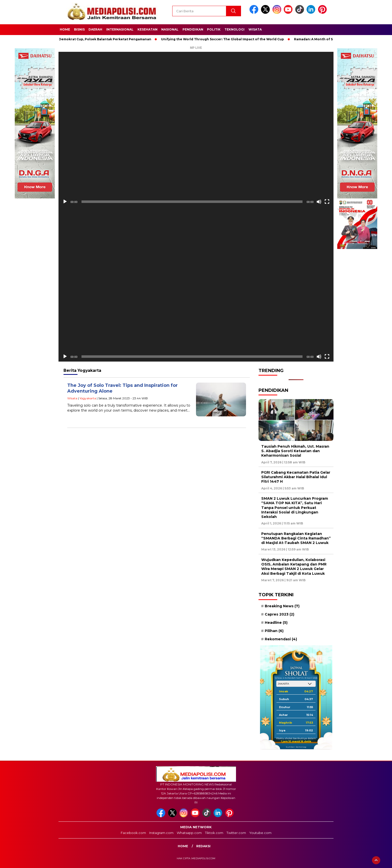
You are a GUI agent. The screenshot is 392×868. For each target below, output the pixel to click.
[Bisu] (319, 202)
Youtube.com (260, 833)
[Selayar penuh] (327, 202)
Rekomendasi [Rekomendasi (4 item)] (281, 639)
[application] (196, 129)
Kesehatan (147, 29)
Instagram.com (161, 833)
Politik (214, 29)
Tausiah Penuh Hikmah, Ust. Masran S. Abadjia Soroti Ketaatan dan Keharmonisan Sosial (295, 451)
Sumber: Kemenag (296, 747)
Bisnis (79, 29)
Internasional (120, 29)
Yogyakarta (88, 398)
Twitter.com (236, 833)
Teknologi (234, 29)
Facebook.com (133, 833)
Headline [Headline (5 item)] (276, 623)
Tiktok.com (214, 833)
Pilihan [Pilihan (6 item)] (274, 631)
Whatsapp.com (189, 833)
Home (65, 29)
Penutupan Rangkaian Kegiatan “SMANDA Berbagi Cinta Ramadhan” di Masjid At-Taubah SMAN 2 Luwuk (296, 538)
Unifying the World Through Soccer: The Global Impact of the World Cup (225, 39)
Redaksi (203, 846)
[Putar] (65, 202)
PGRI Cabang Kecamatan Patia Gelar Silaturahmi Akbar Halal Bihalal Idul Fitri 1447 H (296, 477)
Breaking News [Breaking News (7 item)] (282, 606)
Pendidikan (193, 29)
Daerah (95, 29)
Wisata (255, 29)
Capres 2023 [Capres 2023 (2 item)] (279, 614)
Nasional (170, 29)
